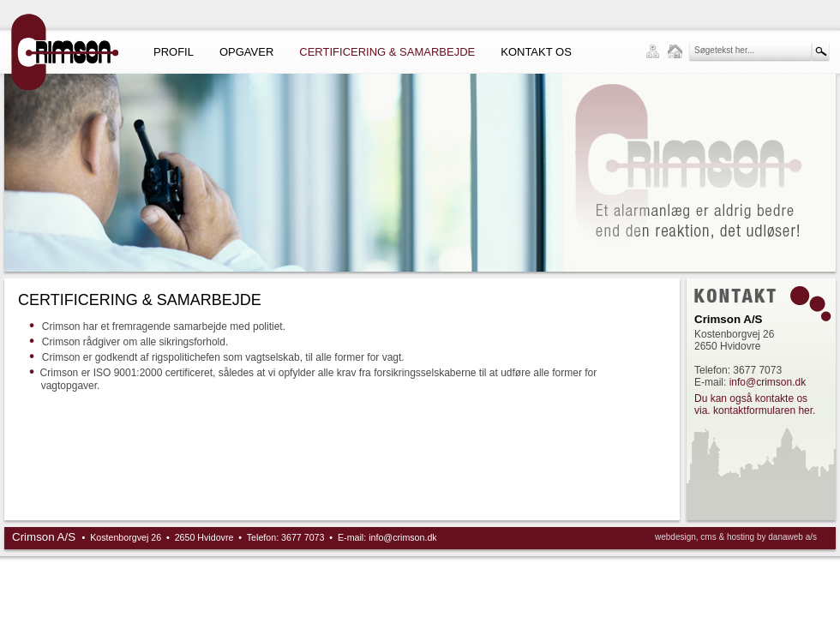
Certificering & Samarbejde (387, 52)
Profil (174, 52)
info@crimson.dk (768, 382)
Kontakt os (536, 52)
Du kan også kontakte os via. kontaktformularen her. (755, 404)
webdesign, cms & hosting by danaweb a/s (736, 537)
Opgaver (246, 52)
